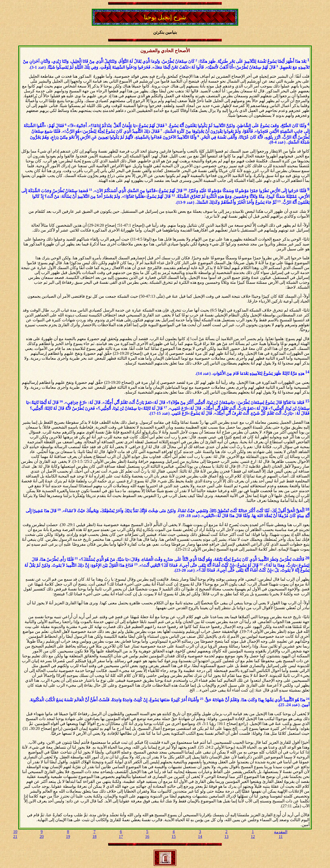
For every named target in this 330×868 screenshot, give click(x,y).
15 (174, 836)
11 (281, 836)
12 (253, 836)
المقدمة (281, 832)
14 (200, 836)
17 (121, 836)
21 (15, 836)
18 (94, 836)
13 (226, 836)
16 (147, 836)
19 (68, 836)
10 (15, 832)
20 (42, 836)
